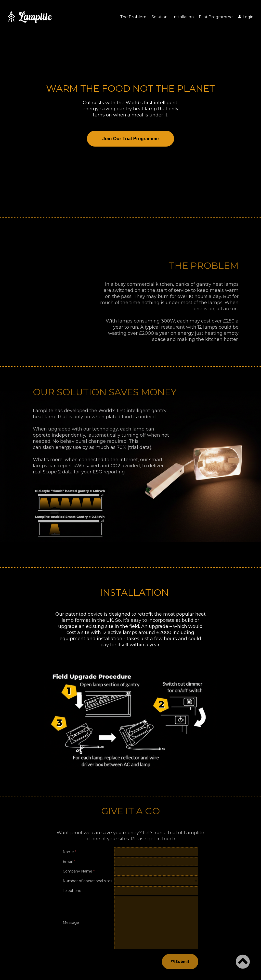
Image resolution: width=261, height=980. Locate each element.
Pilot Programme (216, 17)
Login (246, 17)
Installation (183, 17)
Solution (159, 17)
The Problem (133, 17)
